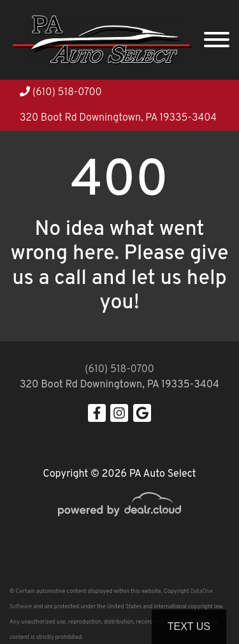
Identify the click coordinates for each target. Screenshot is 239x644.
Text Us (189, 626)
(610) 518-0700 (61, 93)
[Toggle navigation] (217, 40)
